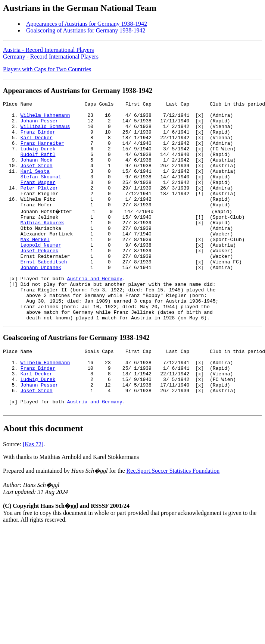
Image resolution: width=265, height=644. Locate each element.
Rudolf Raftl (38, 165)
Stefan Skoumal (41, 192)
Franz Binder (38, 138)
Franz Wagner (38, 199)
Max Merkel (35, 266)
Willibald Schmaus (45, 132)
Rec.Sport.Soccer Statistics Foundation (173, 526)
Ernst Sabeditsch (44, 293)
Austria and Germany (95, 313)
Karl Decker (37, 145)
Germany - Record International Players (51, 57)
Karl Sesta (35, 185)
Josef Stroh (37, 179)
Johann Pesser (39, 125)
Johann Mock (37, 172)
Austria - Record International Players (48, 50)
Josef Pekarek (39, 279)
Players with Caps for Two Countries (47, 69)
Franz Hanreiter (42, 152)
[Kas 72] (33, 499)
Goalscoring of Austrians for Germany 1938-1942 (86, 30)
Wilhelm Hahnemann (45, 118)
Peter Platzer (39, 206)
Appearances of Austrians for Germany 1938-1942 (87, 24)
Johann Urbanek (41, 300)
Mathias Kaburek (42, 246)
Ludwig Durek (38, 159)
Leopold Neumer (41, 273)
